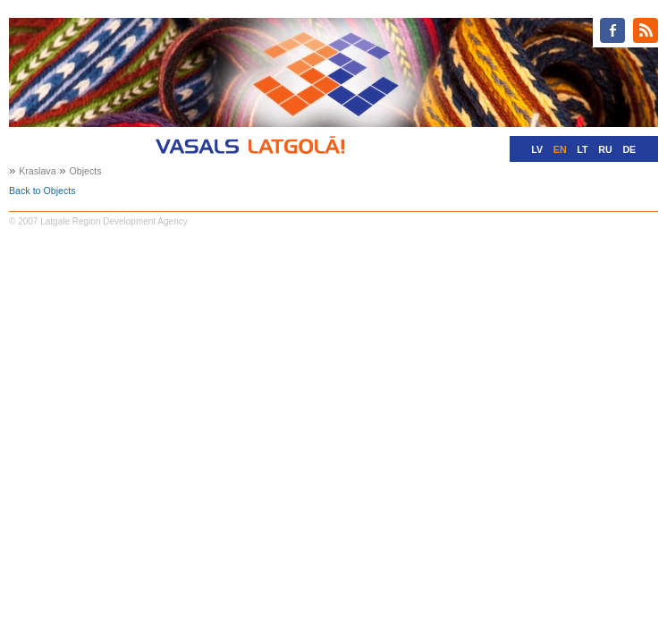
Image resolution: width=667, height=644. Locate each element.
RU (605, 149)
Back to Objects (42, 191)
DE (629, 149)
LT (582, 149)
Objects (85, 171)
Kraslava (37, 171)
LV (537, 149)
